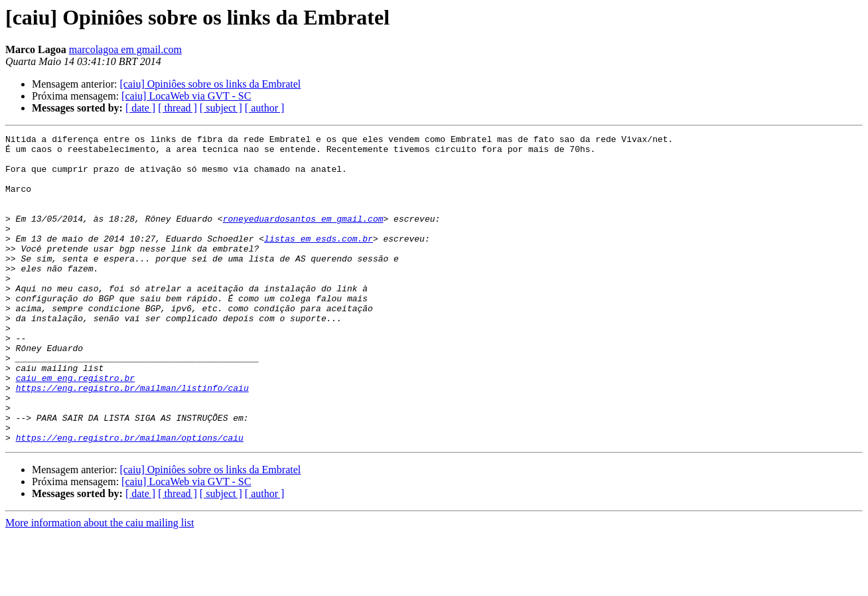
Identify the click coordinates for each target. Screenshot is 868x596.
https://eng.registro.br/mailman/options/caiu (130, 499)
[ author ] (265, 108)
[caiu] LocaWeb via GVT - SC (186, 96)
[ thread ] (178, 108)
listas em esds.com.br (319, 260)
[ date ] (140, 108)
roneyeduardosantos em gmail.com (303, 236)
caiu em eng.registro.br (75, 427)
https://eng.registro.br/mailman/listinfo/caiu (132, 439)
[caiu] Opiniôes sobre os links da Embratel (210, 84)
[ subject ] (221, 108)
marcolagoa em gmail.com (125, 49)
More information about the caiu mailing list (100, 584)
